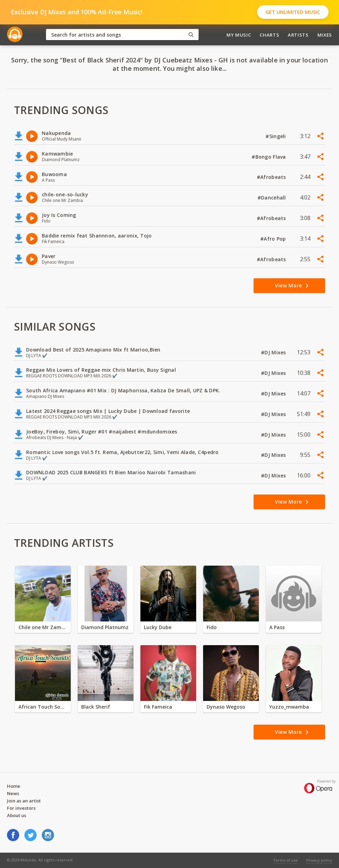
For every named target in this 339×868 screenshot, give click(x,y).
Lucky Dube (158, 627)
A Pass (277, 627)
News (13, 793)
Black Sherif (96, 707)
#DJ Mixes (274, 352)
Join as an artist (24, 801)
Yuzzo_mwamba (289, 707)
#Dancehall (272, 198)
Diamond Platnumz (105, 627)
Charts (269, 35)
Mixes (325, 35)
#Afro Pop (274, 239)
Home (14, 786)
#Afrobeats (272, 177)
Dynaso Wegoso (226, 707)
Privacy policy (319, 860)
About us (17, 815)
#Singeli (276, 136)
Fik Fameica (158, 707)
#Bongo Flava (269, 157)
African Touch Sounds (43, 707)
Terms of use (286, 860)
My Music (239, 35)
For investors (21, 808)
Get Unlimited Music (293, 12)
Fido (212, 627)
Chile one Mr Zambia (43, 627)
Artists (298, 35)
